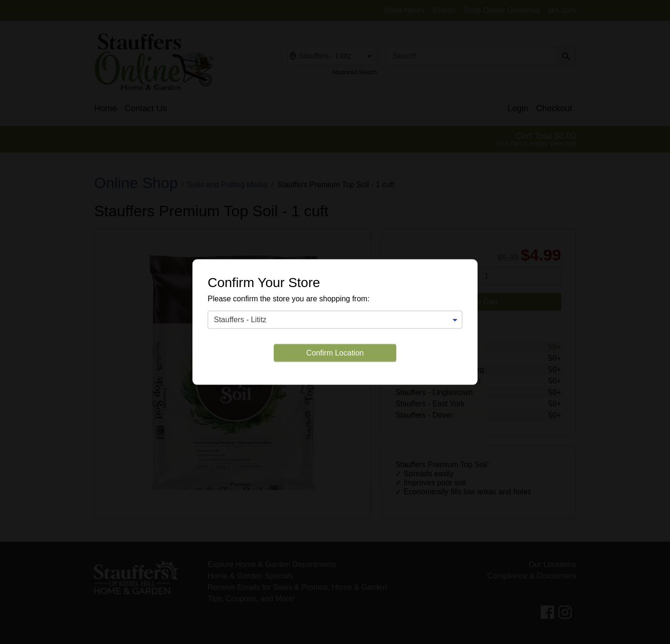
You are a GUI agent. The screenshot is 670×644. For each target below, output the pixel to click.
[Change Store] (335, 320)
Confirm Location (335, 353)
